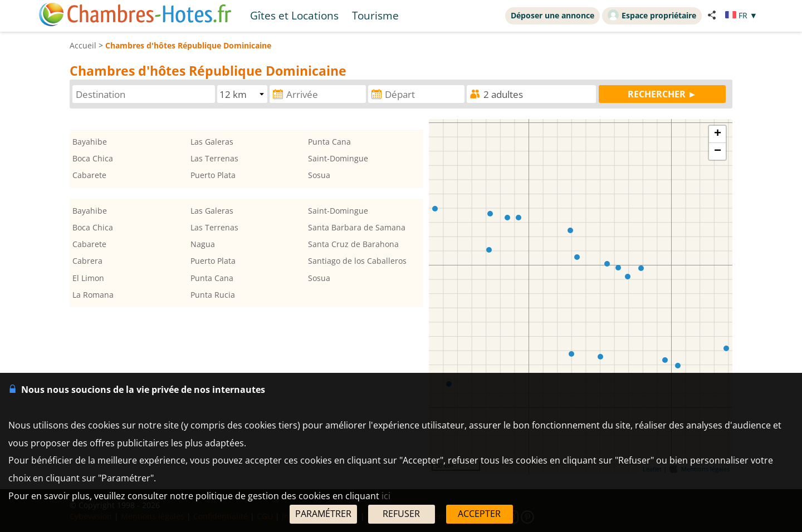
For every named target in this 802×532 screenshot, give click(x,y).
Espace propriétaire (652, 15)
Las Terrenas (214, 158)
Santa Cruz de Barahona (353, 244)
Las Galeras (212, 142)
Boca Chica (93, 158)
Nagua (203, 244)
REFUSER (401, 514)
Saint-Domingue (338, 158)
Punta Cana (329, 142)
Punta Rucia (213, 295)
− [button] (718, 151)
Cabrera (87, 261)
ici (386, 496)
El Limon (88, 278)
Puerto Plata (213, 175)
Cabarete (89, 175)
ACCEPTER (479, 514)
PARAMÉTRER (323, 514)
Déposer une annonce (552, 15)
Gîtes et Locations (294, 15)
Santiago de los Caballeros (357, 261)
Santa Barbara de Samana (357, 227)
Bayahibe (90, 142)
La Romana (93, 295)
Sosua (319, 175)
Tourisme (375, 15)
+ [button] (718, 134)
